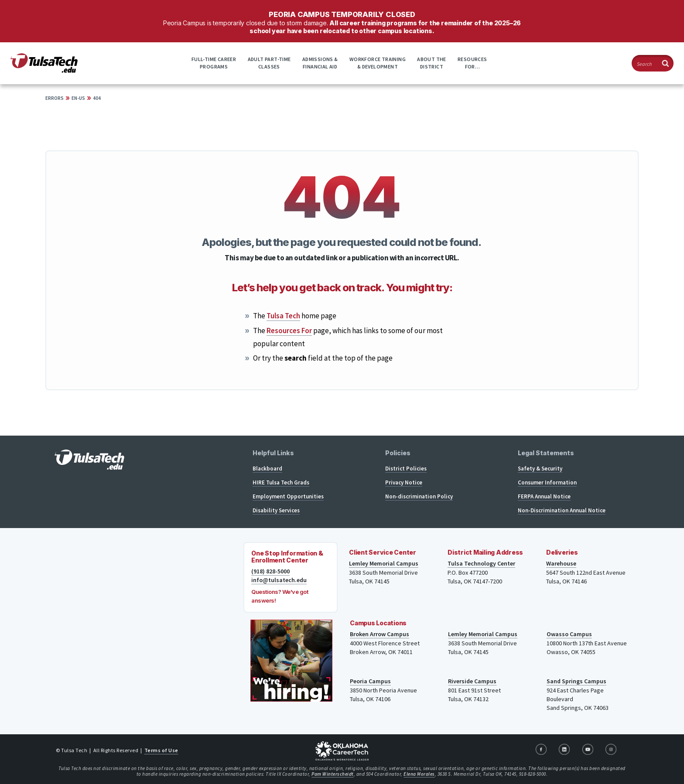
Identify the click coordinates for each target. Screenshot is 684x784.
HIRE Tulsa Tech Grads (281, 482)
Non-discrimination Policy (419, 496)
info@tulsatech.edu (279, 580)
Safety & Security (540, 469)
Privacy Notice (404, 482)
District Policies (406, 469)
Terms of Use (161, 750)
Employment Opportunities (288, 496)
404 (97, 98)
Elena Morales (419, 774)
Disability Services (276, 510)
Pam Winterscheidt (333, 774)
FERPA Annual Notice (544, 496)
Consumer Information (547, 482)
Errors (55, 98)
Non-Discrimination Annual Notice (562, 510)
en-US (78, 98)
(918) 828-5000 (270, 571)
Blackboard (267, 469)
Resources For (289, 331)
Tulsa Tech (283, 316)
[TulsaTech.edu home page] (44, 70)
